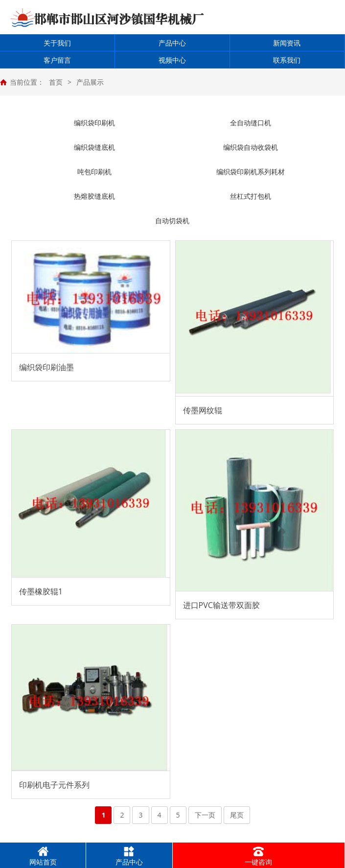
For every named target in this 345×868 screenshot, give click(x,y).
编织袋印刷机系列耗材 (251, 172)
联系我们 (287, 60)
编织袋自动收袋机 (251, 147)
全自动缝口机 (251, 123)
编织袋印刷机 (94, 123)
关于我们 (57, 43)
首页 (56, 82)
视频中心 (172, 60)
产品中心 (172, 43)
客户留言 (57, 60)
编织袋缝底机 (94, 147)
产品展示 (90, 82)
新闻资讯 (287, 43)
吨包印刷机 (94, 172)
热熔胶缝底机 (94, 196)
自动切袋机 (172, 221)
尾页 (237, 815)
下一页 (205, 815)
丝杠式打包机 (251, 196)
